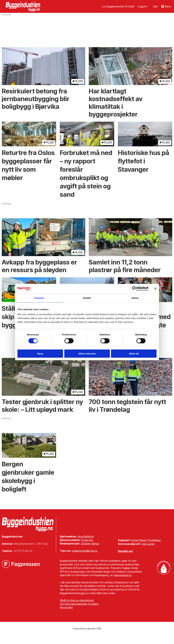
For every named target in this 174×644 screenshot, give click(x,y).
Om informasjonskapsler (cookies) (79, 604)
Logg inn (143, 6)
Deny (40, 354)
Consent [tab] (39, 298)
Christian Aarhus (90, 544)
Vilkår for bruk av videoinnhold (77, 600)
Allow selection (87, 354)
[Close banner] (155, 289)
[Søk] (155, 6)
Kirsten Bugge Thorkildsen (146, 540)
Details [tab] (87, 298)
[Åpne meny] (166, 6)
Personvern (66, 607)
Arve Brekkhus (86, 536)
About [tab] (135, 298)
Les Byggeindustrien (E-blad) (118, 6)
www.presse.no (123, 575)
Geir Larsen (148, 544)
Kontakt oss (125, 551)
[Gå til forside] (23, 6)
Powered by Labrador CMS (87, 629)
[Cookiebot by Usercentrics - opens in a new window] (134, 289)
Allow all (134, 354)
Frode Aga (87, 540)
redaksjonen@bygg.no (85, 551)
